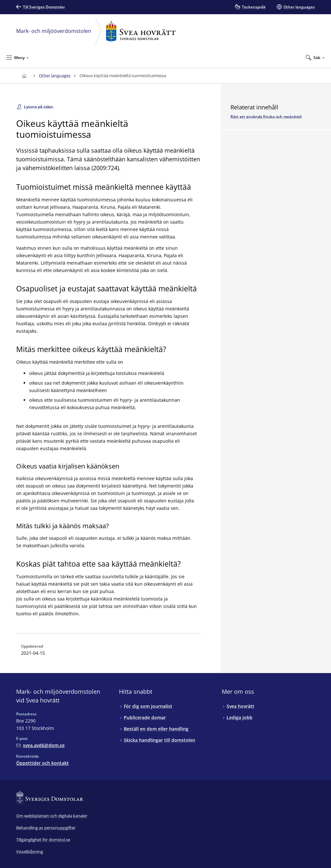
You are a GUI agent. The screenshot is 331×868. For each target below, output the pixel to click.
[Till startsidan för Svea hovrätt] (24, 76)
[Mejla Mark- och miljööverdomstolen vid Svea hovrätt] (40, 745)
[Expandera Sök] (315, 57)
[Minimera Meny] (18, 57)
